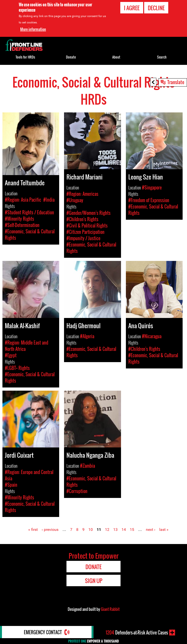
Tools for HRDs (25, 57)
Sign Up (94, 581)
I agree (132, 8)
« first (33, 530)
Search (162, 57)
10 (91, 530)
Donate (71, 57)
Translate (176, 82)
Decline (156, 8)
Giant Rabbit (110, 609)
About (116, 57)
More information (33, 29)
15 (132, 530)
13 (115, 530)
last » (164, 530)
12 (107, 530)
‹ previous (50, 530)
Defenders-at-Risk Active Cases (137, 633)
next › (151, 530)
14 (124, 530)
